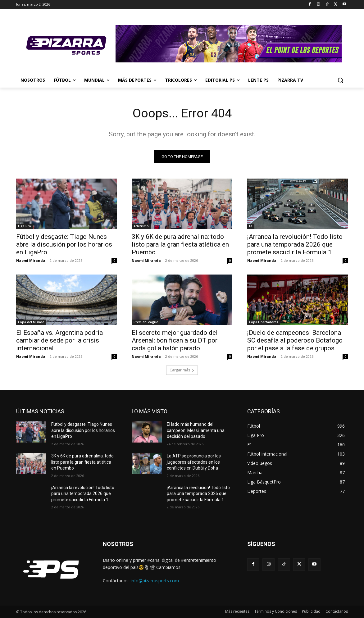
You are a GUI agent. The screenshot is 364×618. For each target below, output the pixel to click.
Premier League (146, 322)
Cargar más (182, 370)
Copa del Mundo (31, 322)
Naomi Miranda (31, 261)
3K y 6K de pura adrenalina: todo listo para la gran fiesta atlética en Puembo (180, 245)
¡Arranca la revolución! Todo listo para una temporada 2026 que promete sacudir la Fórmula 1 (295, 245)
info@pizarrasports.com (155, 581)
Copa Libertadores (264, 322)
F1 (251, 226)
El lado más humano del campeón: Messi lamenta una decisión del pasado (196, 431)
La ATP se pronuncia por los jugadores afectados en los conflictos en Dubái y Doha (194, 462)
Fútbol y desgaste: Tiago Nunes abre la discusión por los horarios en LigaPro (64, 245)
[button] (340, 80)
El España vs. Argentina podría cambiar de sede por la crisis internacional (59, 341)
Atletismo (141, 226)
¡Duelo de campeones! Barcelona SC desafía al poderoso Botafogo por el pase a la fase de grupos (295, 341)
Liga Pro (25, 226)
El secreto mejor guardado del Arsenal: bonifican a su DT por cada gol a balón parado (175, 341)
